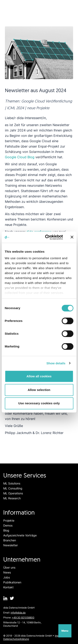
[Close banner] (72, 237)
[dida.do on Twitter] (12, 598)
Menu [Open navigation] (65, 631)
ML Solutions (12, 483)
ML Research (12, 498)
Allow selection (39, 390)
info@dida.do (18, 613)
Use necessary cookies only (39, 403)
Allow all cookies (39, 376)
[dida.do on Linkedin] (5, 598)
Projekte (9, 520)
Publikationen (12, 582)
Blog (6, 530)
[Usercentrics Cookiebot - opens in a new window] (47, 237)
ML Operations (13, 493)
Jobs (7, 577)
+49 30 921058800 (23, 618)
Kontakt (8, 587)
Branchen (10, 540)
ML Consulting (13, 488)
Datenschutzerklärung (16, 639)
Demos (8, 525)
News (7, 572)
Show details (56, 363)
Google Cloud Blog (20, 157)
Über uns (9, 567)
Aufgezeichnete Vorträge (20, 535)
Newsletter (11, 545)
